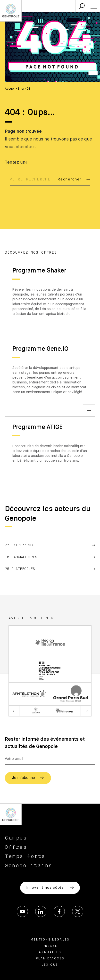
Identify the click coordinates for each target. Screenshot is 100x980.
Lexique (50, 965)
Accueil (10, 89)
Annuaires (50, 952)
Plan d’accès (50, 959)
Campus (16, 838)
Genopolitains (29, 866)
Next (86, 711)
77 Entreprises (50, 545)
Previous (14, 711)
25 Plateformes (50, 569)
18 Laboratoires (50, 557)
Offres (16, 847)
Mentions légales (50, 940)
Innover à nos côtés (50, 888)
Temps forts (25, 856)
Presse (50, 946)
